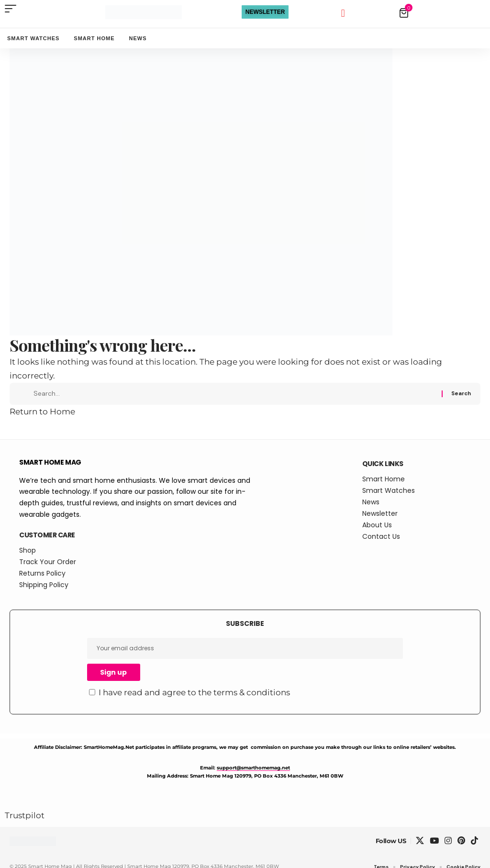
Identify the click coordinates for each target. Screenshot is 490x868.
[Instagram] (448, 849)
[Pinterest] (461, 849)
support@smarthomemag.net (253, 775)
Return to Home (42, 419)
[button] (13, 9)
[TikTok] (474, 849)
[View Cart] (441, 13)
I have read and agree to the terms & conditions (194, 700)
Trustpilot (25, 823)
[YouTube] (434, 849)
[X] (420, 849)
